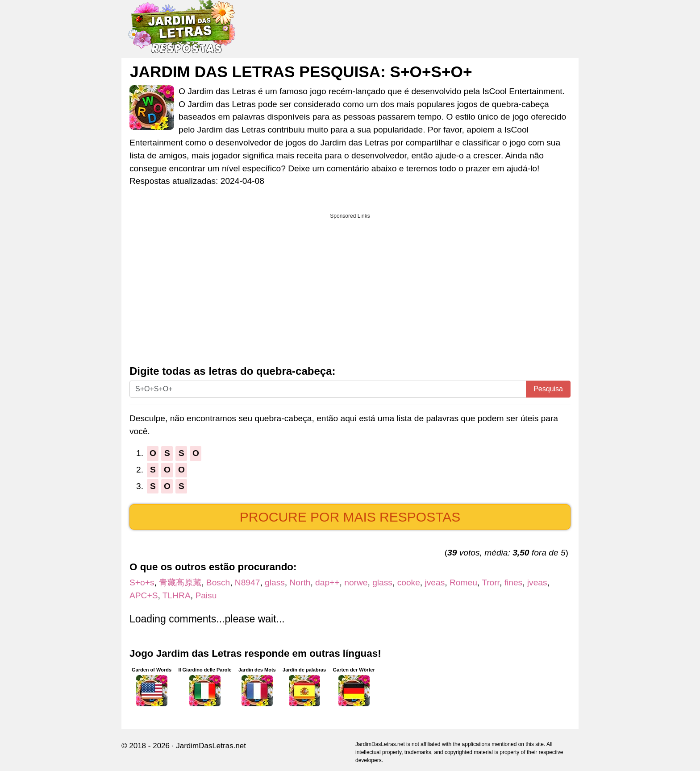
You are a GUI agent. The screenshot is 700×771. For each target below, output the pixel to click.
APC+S (144, 595)
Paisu (206, 595)
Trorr (491, 582)
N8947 (248, 582)
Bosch (218, 582)
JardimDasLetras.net (211, 746)
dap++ (327, 582)
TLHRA (177, 595)
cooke (409, 582)
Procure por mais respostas (350, 517)
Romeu (463, 582)
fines (514, 582)
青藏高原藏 (180, 582)
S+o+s (142, 582)
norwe (356, 582)
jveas (435, 582)
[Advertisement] (350, 286)
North (300, 582)
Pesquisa (548, 389)
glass (275, 582)
